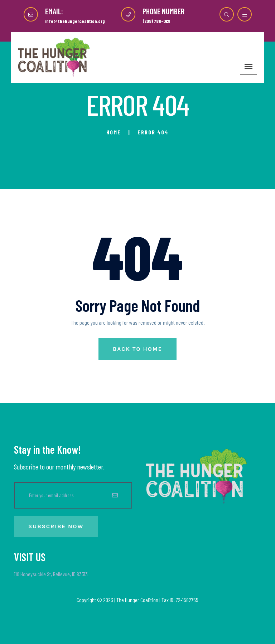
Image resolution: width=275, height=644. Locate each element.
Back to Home (137, 349)
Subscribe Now (56, 526)
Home (114, 132)
